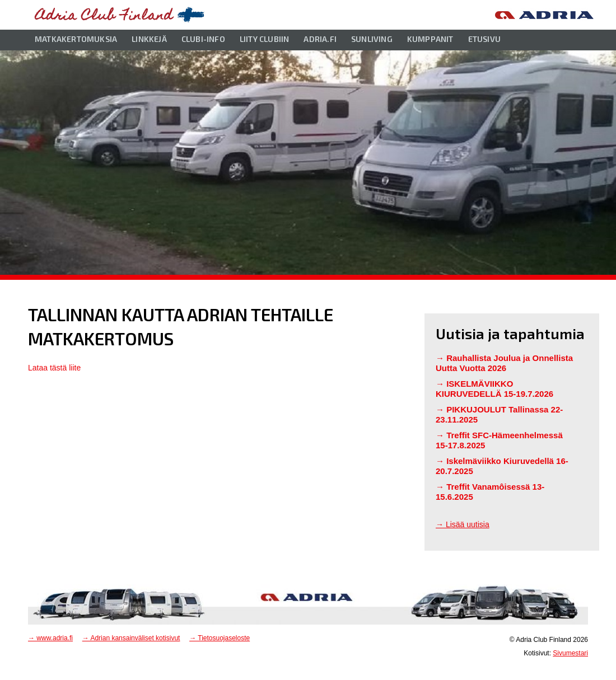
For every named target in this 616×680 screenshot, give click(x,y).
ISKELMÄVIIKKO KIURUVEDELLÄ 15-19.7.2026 (494, 389)
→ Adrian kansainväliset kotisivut (131, 638)
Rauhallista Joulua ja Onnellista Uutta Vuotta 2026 (504, 363)
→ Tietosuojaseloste (220, 638)
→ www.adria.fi (50, 638)
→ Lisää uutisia (463, 524)
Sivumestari (570, 653)
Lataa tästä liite (54, 368)
